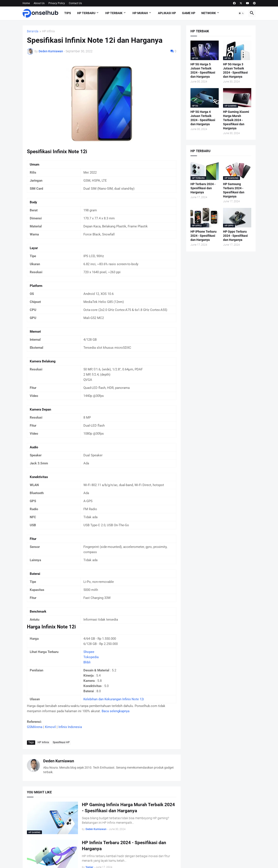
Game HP (189, 13)
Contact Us (75, 3)
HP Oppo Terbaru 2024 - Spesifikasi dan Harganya (235, 236)
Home (26, 3)
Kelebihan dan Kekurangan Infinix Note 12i (114, 699)
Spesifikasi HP (61, 742)
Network (209, 13)
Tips (68, 13)
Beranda (33, 31)
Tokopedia (91, 657)
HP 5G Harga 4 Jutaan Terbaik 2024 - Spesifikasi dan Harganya (203, 118)
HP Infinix (48, 31)
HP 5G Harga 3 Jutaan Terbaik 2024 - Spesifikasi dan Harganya (235, 70)
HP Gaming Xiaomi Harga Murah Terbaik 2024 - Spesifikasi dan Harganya (236, 120)
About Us (39, 3)
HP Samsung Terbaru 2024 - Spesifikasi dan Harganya (234, 190)
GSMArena (35, 727)
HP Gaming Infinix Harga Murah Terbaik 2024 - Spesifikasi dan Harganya (128, 808)
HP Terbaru (86, 13)
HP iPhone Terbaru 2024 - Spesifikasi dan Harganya (204, 236)
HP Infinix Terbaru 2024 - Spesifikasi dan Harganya (124, 846)
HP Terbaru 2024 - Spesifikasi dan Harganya (203, 188)
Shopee (89, 652)
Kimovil (50, 727)
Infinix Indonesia (70, 727)
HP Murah (140, 13)
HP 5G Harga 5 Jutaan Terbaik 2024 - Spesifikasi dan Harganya (203, 70)
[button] (241, 13)
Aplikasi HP (167, 13)
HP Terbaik (114, 13)
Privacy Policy (57, 3)
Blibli (87, 662)
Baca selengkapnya (116, 711)
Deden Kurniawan (59, 761)
